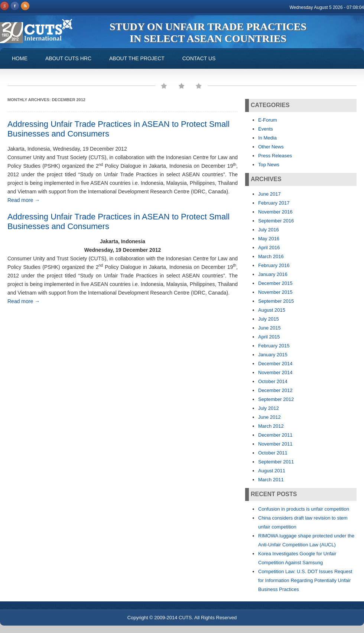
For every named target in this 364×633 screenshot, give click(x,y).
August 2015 (272, 310)
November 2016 (275, 212)
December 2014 (275, 364)
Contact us (199, 58)
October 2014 (273, 381)
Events (266, 129)
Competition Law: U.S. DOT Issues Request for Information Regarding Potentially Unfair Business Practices (305, 580)
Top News (269, 165)
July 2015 (269, 319)
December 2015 (275, 283)
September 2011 (276, 462)
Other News (271, 147)
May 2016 (269, 239)
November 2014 (275, 372)
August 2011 (272, 471)
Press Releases (275, 156)
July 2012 (269, 408)
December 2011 (275, 435)
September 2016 (276, 221)
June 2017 (269, 194)
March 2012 (271, 426)
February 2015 (274, 346)
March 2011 (271, 480)
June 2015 (269, 328)
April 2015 (269, 337)
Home (20, 58)
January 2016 (273, 274)
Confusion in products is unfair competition (304, 509)
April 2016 (269, 248)
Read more (24, 200)
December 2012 (275, 390)
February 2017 (274, 203)
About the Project (137, 58)
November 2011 (275, 444)
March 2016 (271, 256)
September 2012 (276, 399)
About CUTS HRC (68, 58)
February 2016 (274, 265)
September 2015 (276, 301)
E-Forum (268, 120)
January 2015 (273, 355)
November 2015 (275, 292)
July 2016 (269, 230)
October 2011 (273, 453)
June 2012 (269, 417)
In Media (267, 138)
